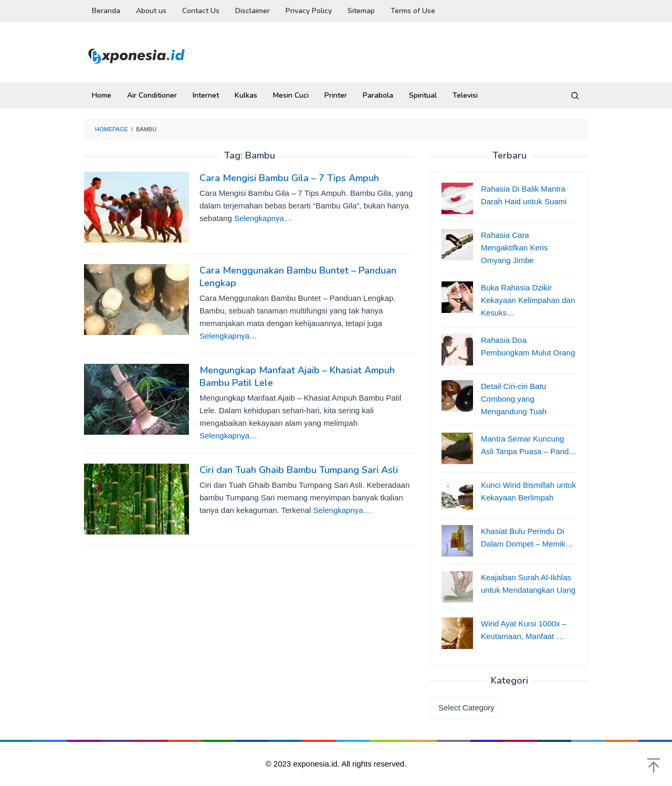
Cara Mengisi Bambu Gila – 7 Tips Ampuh (289, 178)
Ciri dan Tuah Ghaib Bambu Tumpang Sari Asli (299, 470)
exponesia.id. (317, 764)
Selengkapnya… (263, 218)
